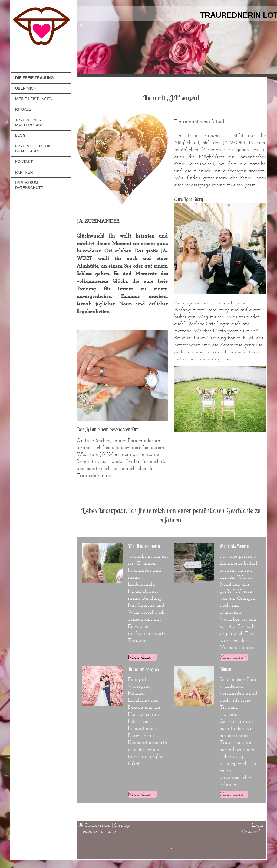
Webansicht (251, 831)
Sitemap (122, 825)
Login (258, 825)
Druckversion (95, 825)
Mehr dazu (140, 657)
